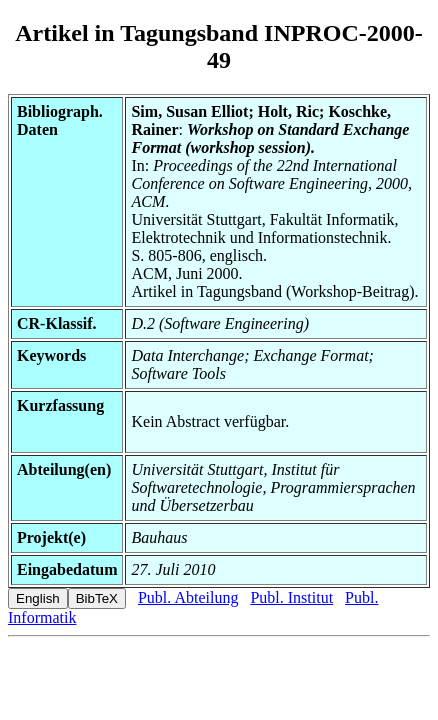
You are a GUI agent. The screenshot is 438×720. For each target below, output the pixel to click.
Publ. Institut (291, 597)
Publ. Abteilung (188, 597)
